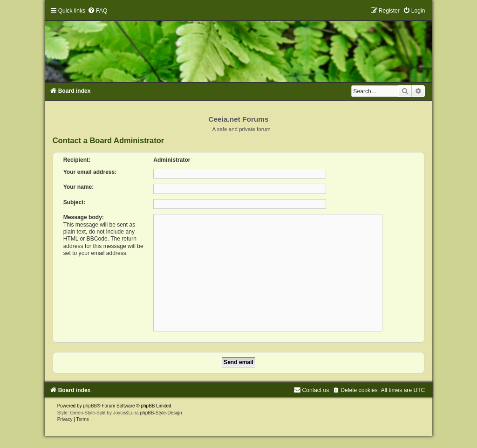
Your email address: (90, 172)
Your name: (79, 187)
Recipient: (77, 160)
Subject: (75, 202)
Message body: (84, 217)
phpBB (90, 406)
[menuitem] (97, 11)
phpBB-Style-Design (161, 413)
